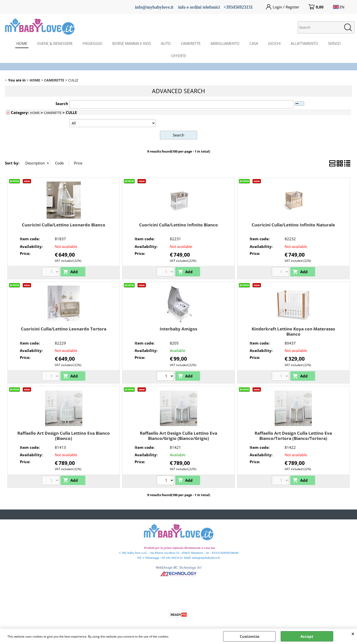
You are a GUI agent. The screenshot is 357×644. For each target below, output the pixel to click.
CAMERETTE (191, 43)
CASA (254, 43)
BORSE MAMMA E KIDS (132, 43)
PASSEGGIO (92, 43)
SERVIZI (334, 43)
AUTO (166, 43)
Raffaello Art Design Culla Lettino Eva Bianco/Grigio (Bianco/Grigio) (178, 436)
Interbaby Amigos (178, 329)
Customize (250, 636)
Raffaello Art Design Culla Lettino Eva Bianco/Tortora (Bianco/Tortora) (293, 436)
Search (62, 104)
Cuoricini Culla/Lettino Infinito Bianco (178, 225)
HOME (22, 43)
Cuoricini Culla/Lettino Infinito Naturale (293, 225)
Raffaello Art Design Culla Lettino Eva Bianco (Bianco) (64, 436)
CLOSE (353, 634)
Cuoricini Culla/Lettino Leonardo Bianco (64, 225)
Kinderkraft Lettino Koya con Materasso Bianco (293, 331)
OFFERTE (179, 56)
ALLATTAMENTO (304, 43)
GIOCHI (274, 43)
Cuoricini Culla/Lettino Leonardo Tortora (64, 329)
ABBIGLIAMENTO (225, 43)
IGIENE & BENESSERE (55, 43)
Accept (307, 636)
